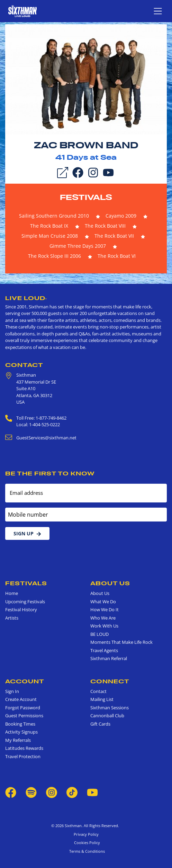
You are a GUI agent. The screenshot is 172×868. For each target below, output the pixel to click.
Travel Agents (104, 650)
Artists (12, 618)
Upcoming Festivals (25, 602)
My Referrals (18, 740)
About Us (110, 583)
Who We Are (103, 618)
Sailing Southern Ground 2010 (54, 216)
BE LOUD (99, 634)
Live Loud (26, 298)
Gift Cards (100, 724)
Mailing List (102, 699)
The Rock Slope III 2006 (55, 256)
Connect (110, 681)
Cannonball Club (107, 716)
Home (12, 593)
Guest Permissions (24, 716)
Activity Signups (21, 732)
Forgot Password (23, 708)
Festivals (86, 197)
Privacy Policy (86, 834)
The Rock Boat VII (114, 236)
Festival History (21, 610)
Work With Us (104, 626)
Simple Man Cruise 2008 (50, 236)
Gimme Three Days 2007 (78, 246)
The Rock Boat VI (117, 256)
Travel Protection (23, 756)
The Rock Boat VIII (105, 226)
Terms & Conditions (86, 851)
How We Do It (105, 610)
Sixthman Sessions (110, 708)
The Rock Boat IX (49, 226)
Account (25, 681)
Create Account (21, 699)
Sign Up (27, 533)
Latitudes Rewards (24, 748)
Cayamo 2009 (121, 216)
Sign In (12, 691)
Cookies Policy (86, 843)
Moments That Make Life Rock (121, 642)
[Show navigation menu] (158, 11)
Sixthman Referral (109, 658)
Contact (24, 365)
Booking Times (20, 724)
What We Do (103, 602)
